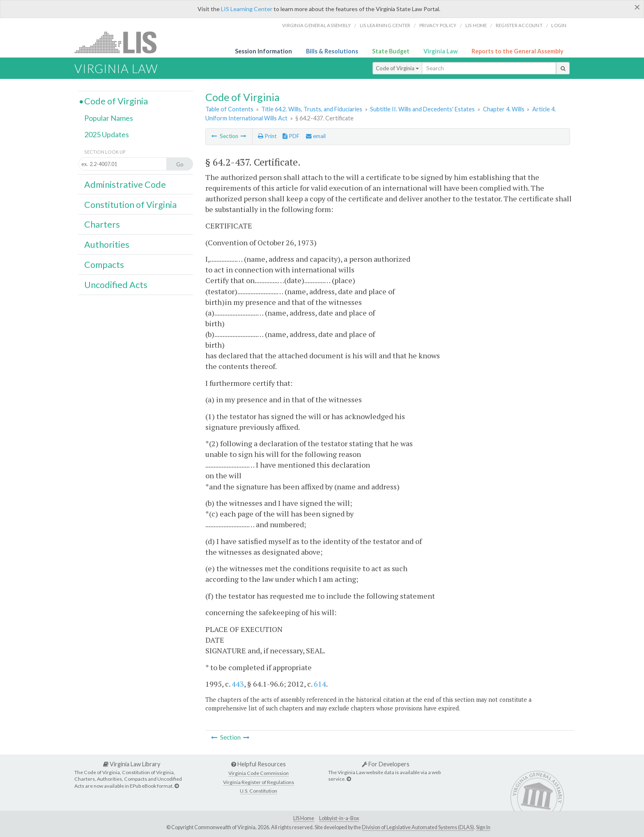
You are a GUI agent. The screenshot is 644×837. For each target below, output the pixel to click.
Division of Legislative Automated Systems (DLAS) (418, 827)
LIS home (476, 25)
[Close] (637, 7)
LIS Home (304, 818)
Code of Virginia (397, 68)
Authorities (107, 244)
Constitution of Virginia (130, 205)
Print (267, 136)
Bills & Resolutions (332, 51)
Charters (102, 224)
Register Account (519, 25)
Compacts (104, 265)
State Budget (391, 51)
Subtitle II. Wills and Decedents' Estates (422, 109)
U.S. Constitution (259, 791)
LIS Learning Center (247, 9)
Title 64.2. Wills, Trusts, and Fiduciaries (312, 109)
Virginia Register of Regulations (259, 782)
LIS (120, 42)
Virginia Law (440, 51)
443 (238, 684)
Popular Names (109, 118)
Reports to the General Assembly (517, 51)
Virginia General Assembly (316, 25)
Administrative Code (125, 184)
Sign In (483, 827)
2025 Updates (107, 134)
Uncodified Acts (116, 285)
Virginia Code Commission (259, 773)
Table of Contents (229, 109)
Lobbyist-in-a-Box (339, 818)
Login (559, 25)
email (316, 136)
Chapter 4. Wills (504, 109)
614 (320, 684)
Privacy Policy (438, 25)
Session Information (263, 51)
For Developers (386, 764)
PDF (291, 136)
